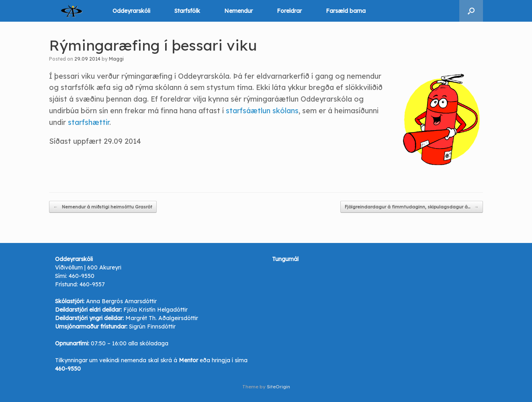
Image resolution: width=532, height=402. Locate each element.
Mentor (188, 360)
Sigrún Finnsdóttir (152, 326)
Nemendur (238, 11)
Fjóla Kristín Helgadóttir (156, 310)
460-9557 (92, 284)
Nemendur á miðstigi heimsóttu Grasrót (103, 207)
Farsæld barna (346, 11)
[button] (471, 11)
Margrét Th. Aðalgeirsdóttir (162, 318)
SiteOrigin (278, 387)
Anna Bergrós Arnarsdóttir (121, 301)
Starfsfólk (187, 11)
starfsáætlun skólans (262, 111)
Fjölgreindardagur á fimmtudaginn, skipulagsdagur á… (412, 207)
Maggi (116, 59)
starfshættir (89, 122)
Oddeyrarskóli (131, 11)
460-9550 (82, 276)
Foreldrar (289, 11)
